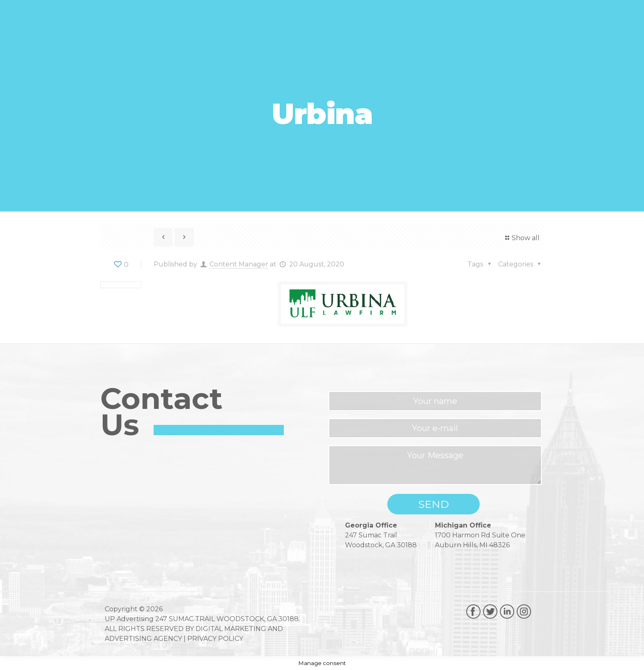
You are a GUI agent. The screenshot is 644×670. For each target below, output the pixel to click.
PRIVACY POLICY (215, 639)
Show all (521, 238)
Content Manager (239, 264)
